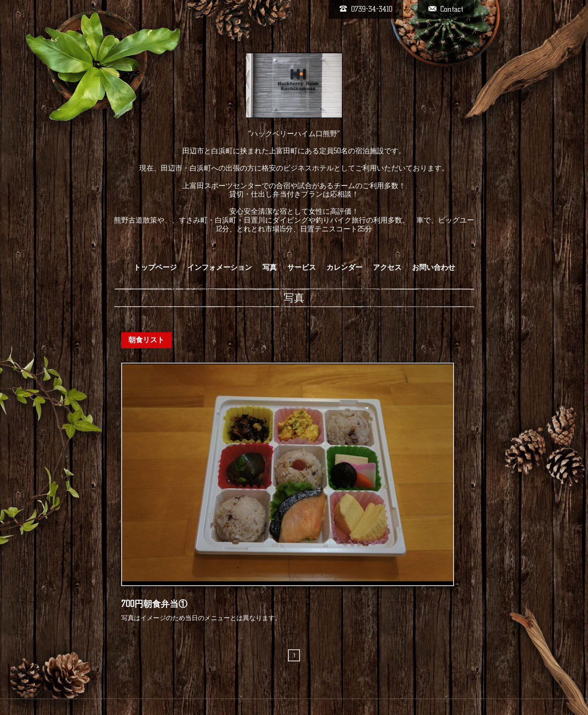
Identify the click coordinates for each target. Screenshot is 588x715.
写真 (270, 267)
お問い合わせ (434, 267)
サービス (302, 267)
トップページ (155, 267)
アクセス (387, 267)
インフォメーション (220, 267)
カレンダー (344, 267)
